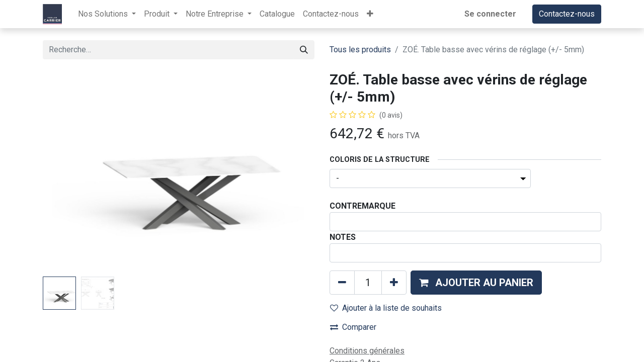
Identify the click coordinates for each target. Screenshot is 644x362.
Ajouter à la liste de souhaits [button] (386, 308)
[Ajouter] (394, 283)
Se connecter (490, 14)
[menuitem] (277, 14)
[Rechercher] (304, 50)
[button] (370, 14)
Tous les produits (360, 50)
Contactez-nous (567, 14)
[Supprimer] (342, 283)
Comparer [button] (353, 327)
